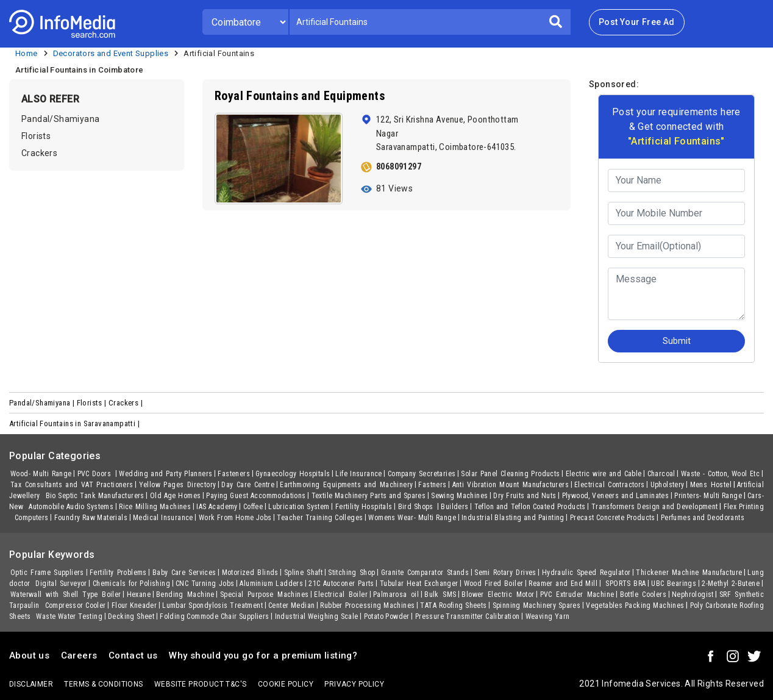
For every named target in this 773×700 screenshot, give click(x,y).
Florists (36, 136)
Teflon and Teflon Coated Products (530, 507)
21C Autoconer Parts (341, 584)
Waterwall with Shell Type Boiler (66, 595)
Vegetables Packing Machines (635, 605)
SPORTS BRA (624, 584)
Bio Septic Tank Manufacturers (95, 496)
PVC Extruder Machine (577, 595)
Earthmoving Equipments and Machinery (346, 485)
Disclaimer (31, 684)
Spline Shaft (304, 573)
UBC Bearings (674, 584)
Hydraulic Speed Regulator (586, 573)
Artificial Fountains (219, 53)
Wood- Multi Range (41, 474)
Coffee (253, 507)
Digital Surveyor (61, 584)
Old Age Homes (176, 496)
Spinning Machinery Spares (537, 605)
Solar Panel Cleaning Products (510, 474)
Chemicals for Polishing (131, 584)
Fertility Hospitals (364, 507)
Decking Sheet (131, 616)
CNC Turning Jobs (205, 584)
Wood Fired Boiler (494, 584)
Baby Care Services (184, 573)
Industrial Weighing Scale (317, 616)
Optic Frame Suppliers (47, 573)
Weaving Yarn (548, 616)
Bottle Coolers (643, 595)
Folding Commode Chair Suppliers (214, 616)
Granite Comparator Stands (425, 573)
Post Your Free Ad (637, 22)
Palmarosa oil (396, 595)
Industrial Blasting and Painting (513, 518)
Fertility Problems (118, 573)
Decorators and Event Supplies (111, 53)
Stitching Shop (351, 573)
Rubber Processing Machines (367, 605)
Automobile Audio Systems (71, 507)
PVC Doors (96, 474)
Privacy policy (354, 684)
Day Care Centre (248, 485)
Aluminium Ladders (271, 584)
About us (29, 655)
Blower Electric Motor (498, 595)
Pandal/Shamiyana (60, 119)
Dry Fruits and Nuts (525, 496)
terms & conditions (103, 684)
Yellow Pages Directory (178, 485)
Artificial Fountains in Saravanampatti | (75, 423)
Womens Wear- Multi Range (412, 518)
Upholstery (668, 485)
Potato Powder (387, 616)
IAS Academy (217, 507)
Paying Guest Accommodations (256, 496)
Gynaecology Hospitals (293, 474)
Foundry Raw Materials (91, 518)
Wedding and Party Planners (166, 474)
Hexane (139, 595)
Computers (32, 518)
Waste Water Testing (69, 616)
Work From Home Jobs (235, 518)
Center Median (292, 605)
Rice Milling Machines (155, 507)
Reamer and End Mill (563, 584)
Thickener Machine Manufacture (689, 573)
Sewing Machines (459, 496)
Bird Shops (417, 507)
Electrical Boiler (341, 595)
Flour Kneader (134, 605)
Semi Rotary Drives (505, 573)
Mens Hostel (711, 485)
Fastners (432, 485)
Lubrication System (299, 507)
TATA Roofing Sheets (453, 605)
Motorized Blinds (250, 573)
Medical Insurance (163, 518)
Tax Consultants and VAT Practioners (72, 485)
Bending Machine (185, 595)
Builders (454, 507)
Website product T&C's (200, 684)
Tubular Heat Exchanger (419, 584)
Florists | (93, 403)
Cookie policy (286, 684)
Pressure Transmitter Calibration (468, 616)
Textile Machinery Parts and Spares (369, 496)
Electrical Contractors (610, 485)
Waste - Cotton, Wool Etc (720, 474)
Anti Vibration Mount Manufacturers (511, 485)
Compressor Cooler (76, 605)
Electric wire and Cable (604, 474)
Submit (677, 341)
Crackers (39, 153)
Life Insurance (359, 474)
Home (27, 53)
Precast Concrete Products (613, 518)
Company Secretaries (422, 474)
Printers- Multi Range (708, 496)
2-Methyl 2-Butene (731, 584)
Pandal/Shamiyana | (43, 403)
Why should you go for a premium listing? (263, 655)
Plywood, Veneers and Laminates (616, 496)
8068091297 (399, 166)
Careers (79, 655)
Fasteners (234, 474)
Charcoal (661, 474)
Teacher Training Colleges (320, 518)
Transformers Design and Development (655, 507)
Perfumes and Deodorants (703, 518)
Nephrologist (693, 595)
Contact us (133, 655)
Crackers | (126, 403)
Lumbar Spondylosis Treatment (212, 605)
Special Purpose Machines (264, 595)
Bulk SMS (440, 595)
